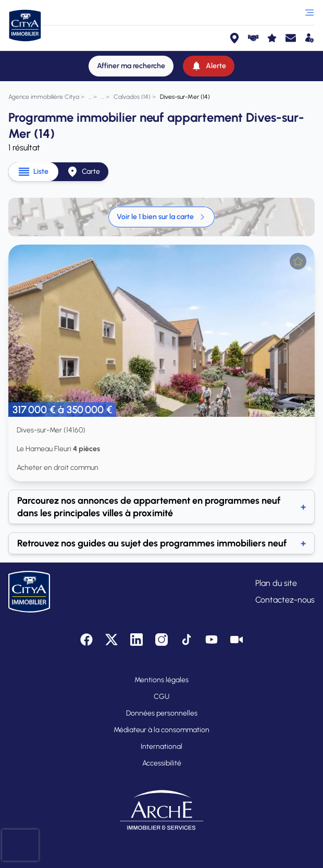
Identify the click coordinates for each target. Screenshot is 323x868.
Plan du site (276, 583)
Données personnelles (162, 713)
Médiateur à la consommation (161, 730)
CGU (161, 697)
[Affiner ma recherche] (131, 66)
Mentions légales (161, 680)
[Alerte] (209, 66)
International (161, 746)
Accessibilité (162, 763)
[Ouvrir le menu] (309, 12)
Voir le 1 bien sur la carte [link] (161, 217)
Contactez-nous (285, 600)
